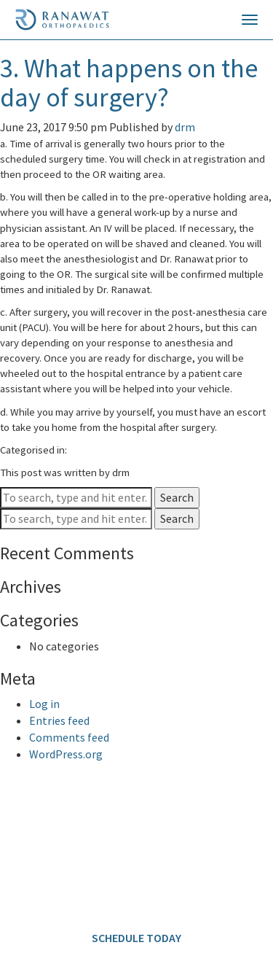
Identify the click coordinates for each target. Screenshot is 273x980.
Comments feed (69, 737)
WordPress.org (66, 754)
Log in (44, 704)
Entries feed (59, 720)
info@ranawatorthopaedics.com (84, 892)
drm (185, 127)
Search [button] (177, 497)
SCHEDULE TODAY (136, 938)
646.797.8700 (110, 838)
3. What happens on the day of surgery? (129, 83)
